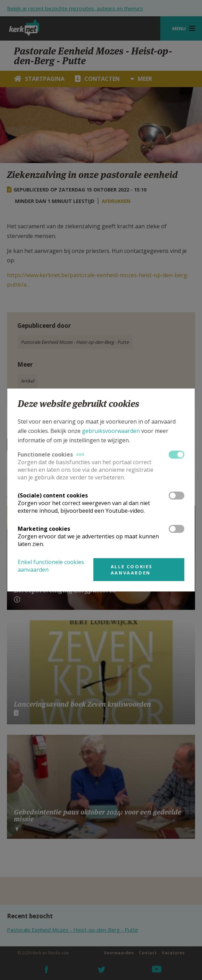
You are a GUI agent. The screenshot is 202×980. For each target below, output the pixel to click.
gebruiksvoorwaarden (111, 431)
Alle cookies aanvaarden (132, 570)
